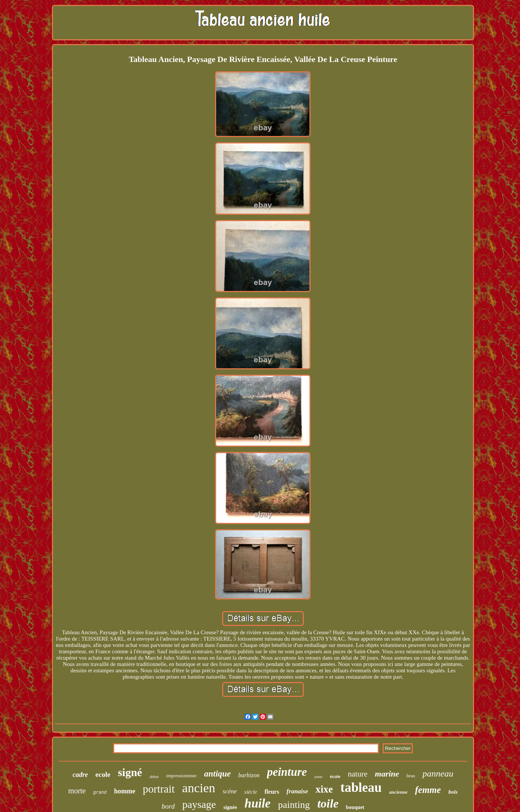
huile (258, 803)
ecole (103, 774)
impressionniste (181, 776)
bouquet (355, 807)
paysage (199, 804)
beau (411, 776)
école (335, 777)
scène (230, 791)
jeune (318, 777)
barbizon (249, 775)
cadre (80, 775)
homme (125, 791)
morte (77, 791)
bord (168, 806)
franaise (298, 791)
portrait (159, 789)
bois (453, 792)
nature (358, 774)
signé (130, 772)
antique (218, 774)
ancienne (398, 792)
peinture (287, 772)
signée (230, 807)
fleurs (272, 792)
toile (328, 803)
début (154, 777)
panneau (438, 774)
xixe (324, 789)
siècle (250, 792)
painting (294, 805)
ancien (199, 788)
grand (100, 793)
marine (387, 774)
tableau (361, 788)
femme (428, 790)
